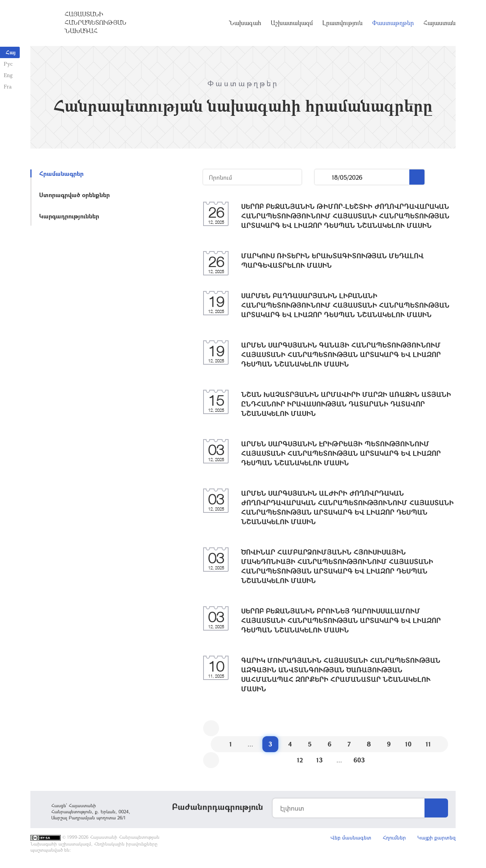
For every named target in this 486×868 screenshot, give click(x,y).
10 (408, 744)
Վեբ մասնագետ (351, 837)
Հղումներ (394, 837)
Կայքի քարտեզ (436, 837)
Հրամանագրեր (61, 173)
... (323, 177)
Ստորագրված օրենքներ (74, 195)
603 (359, 760)
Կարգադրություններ (69, 216)
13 (320, 760)
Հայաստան (439, 23)
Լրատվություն (342, 23)
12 (300, 760)
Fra (8, 86)
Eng (8, 75)
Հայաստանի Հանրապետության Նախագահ (95, 22)
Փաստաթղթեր (393, 23)
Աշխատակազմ (292, 23)
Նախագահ (245, 23)
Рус (8, 64)
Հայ (11, 52)
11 (428, 744)
